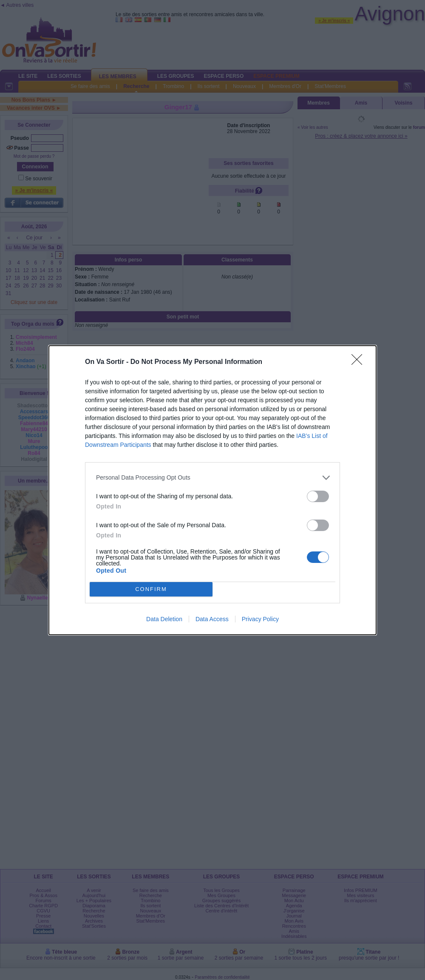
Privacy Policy (260, 619)
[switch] (318, 496)
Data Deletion (164, 619)
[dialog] (212, 490)
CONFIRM (151, 589)
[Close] (360, 362)
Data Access (212, 619)
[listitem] (212, 478)
